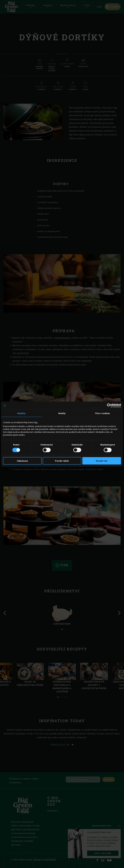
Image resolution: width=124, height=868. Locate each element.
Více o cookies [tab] (103, 413)
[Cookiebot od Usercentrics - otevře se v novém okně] (109, 405)
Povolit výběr (62, 461)
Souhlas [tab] (21, 413)
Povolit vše (102, 461)
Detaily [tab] (62, 413)
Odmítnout (22, 461)
